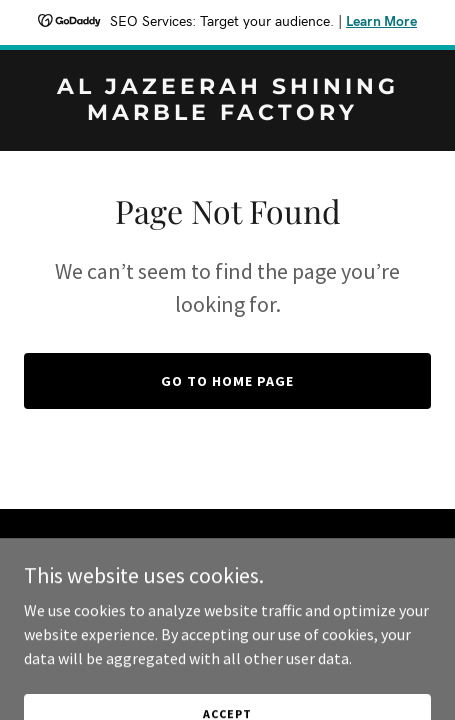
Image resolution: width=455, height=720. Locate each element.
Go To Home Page (227, 381)
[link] (227, 114)
